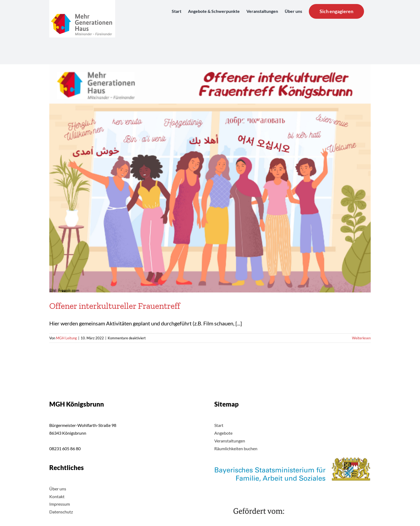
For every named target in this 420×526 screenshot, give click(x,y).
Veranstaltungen (230, 441)
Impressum (60, 504)
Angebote (223, 433)
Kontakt (57, 496)
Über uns (58, 489)
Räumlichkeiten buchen (236, 448)
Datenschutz (61, 512)
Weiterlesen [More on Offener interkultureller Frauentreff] (361, 338)
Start (219, 425)
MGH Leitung (66, 338)
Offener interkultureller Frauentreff (115, 306)
